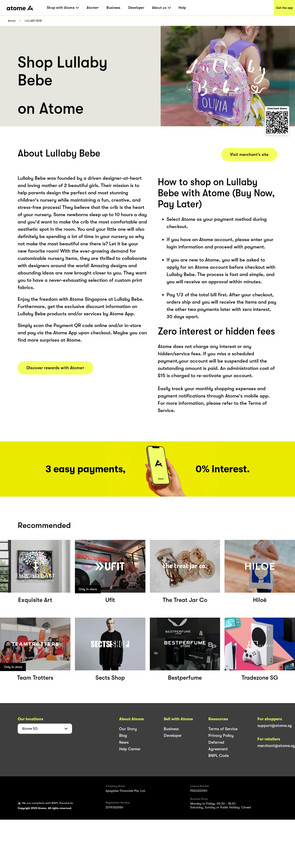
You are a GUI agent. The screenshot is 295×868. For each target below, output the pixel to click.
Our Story (128, 729)
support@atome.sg (275, 726)
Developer (136, 8)
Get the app (284, 8)
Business (113, 8)
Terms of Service (223, 729)
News (124, 742)
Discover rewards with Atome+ (55, 368)
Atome (12, 21)
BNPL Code (219, 756)
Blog (123, 736)
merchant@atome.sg (276, 746)
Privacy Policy (221, 736)
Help (182, 8)
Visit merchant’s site (249, 155)
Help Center (130, 749)
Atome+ (93, 8)
